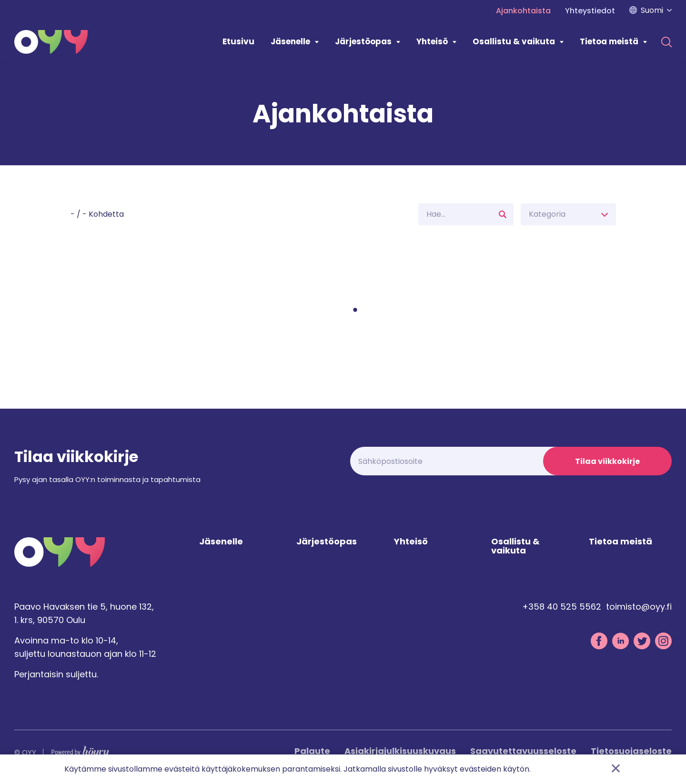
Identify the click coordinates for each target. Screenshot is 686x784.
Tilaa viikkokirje (607, 461)
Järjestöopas (363, 41)
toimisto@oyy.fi (639, 607)
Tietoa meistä (609, 41)
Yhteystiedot (590, 11)
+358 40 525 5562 (562, 607)
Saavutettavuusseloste (523, 751)
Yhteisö (432, 41)
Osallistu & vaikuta (514, 41)
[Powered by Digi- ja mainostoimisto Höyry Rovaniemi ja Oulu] (80, 750)
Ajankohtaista (523, 11)
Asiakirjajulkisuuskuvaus (400, 751)
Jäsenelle (290, 41)
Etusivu (238, 41)
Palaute (312, 751)
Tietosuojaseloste (631, 751)
